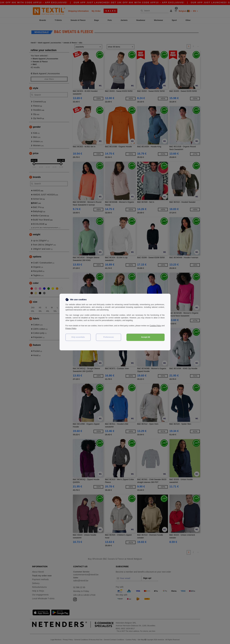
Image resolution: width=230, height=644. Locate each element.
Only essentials (78, 337)
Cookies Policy (159, 326)
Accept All (146, 337)
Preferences (109, 337)
